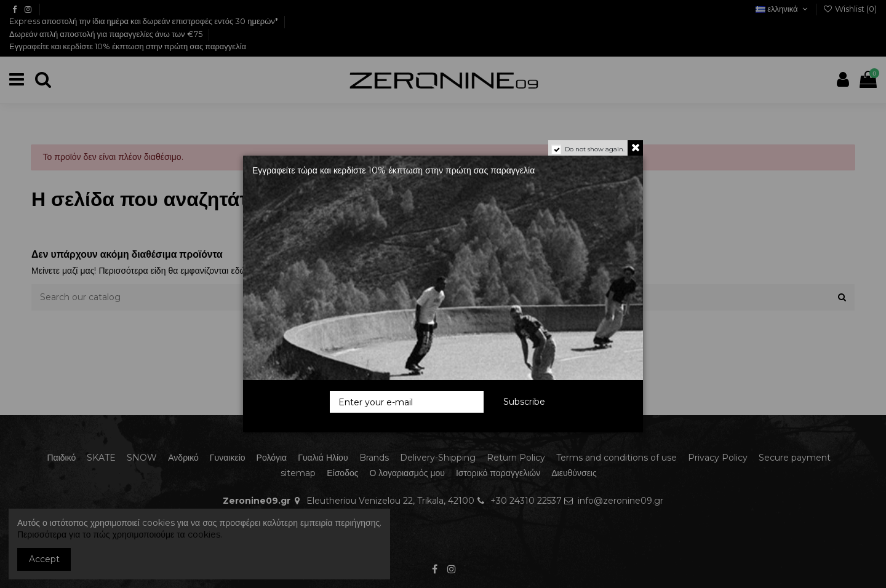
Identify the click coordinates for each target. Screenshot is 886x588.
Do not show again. (595, 149)
